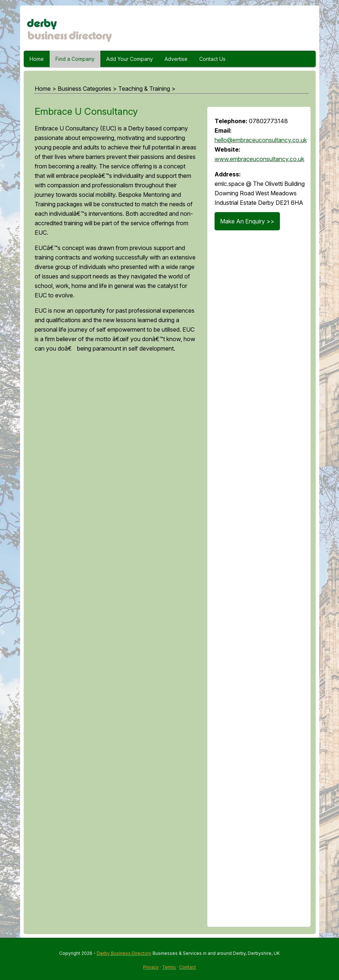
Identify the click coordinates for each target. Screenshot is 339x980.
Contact (188, 967)
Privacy (151, 967)
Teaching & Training (144, 89)
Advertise (176, 59)
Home (37, 59)
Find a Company (75, 59)
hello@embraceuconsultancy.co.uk (261, 140)
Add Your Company (130, 59)
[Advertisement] (114, 643)
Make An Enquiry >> (247, 221)
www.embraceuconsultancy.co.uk (259, 159)
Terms (169, 967)
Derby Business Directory (124, 953)
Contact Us (212, 59)
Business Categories (84, 89)
